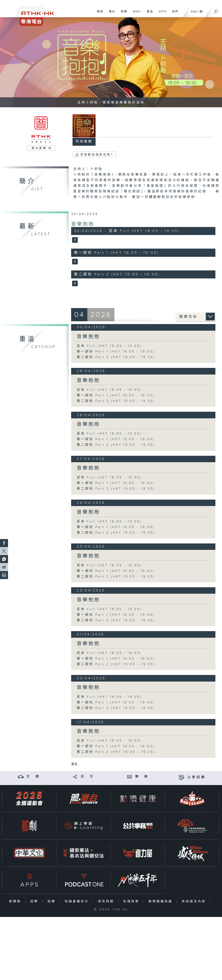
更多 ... (76, 764)
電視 (98, 14)
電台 (110, 14)
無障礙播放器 (161, 901)
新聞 (123, 14)
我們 (174, 14)
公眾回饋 (197, 777)
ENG (194, 12)
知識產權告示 (78, 901)
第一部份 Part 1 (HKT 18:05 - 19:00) (116, 352)
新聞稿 (16, 901)
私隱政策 (132, 901)
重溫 (148, 14)
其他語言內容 (195, 901)
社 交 (88, 777)
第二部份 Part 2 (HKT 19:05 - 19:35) (116, 357)
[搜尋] (216, 10)
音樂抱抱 (83, 224)
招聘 (35, 901)
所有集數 (84, 142)
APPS (161, 14)
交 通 (33, 777)
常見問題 (107, 901)
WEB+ (136, 14)
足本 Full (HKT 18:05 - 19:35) (109, 346)
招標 (52, 901)
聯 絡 (142, 777)
